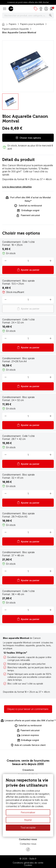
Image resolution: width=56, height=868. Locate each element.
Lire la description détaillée (17, 187)
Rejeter (28, 820)
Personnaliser (28, 812)
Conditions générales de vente (28, 863)
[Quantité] (28, 261)
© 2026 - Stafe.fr (28, 859)
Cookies (28, 865)
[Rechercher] (28, 16)
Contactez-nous (28, 844)
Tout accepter (28, 828)
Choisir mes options (28, 138)
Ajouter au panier (28, 270)
